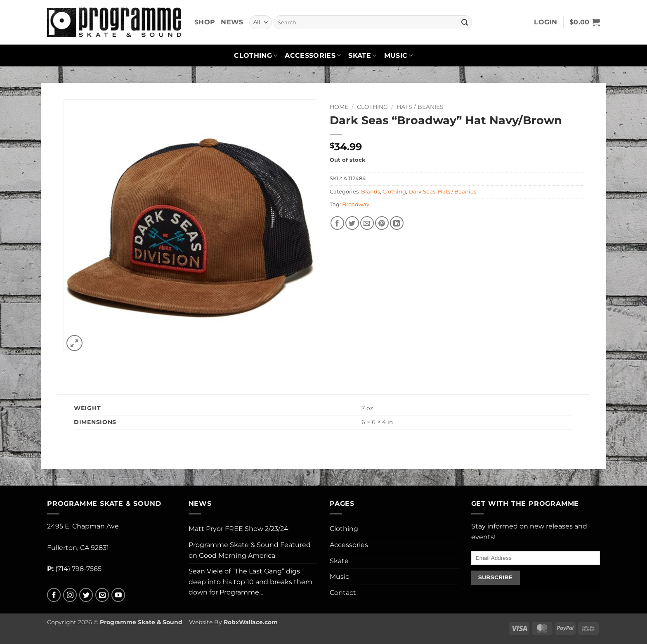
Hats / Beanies (420, 107)
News (232, 22)
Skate (362, 56)
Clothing (256, 56)
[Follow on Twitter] (86, 595)
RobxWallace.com (251, 622)
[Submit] (465, 22)
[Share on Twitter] (352, 223)
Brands (371, 192)
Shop (205, 22)
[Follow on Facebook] (54, 595)
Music (399, 56)
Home (339, 107)
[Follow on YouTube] (118, 595)
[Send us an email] (102, 595)
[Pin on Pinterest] (382, 223)
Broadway (356, 204)
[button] (545, 22)
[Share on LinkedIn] (397, 223)
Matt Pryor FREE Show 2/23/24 (238, 529)
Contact (343, 593)
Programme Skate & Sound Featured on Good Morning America (250, 550)
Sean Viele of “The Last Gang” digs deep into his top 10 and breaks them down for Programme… (250, 582)
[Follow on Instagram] (70, 595)
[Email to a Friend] (367, 223)
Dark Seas (422, 192)
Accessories (313, 56)
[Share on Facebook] (337, 223)
